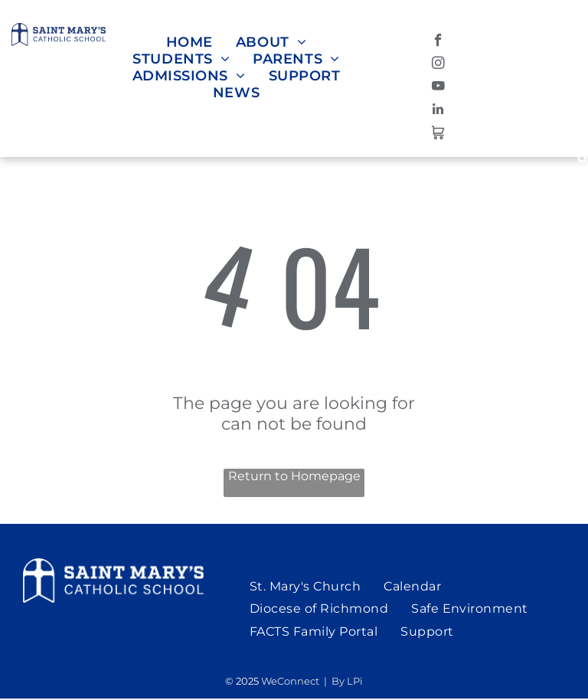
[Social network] (438, 134)
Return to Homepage (294, 476)
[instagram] (438, 65)
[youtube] (438, 88)
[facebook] (438, 42)
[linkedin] (438, 111)
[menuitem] (189, 42)
